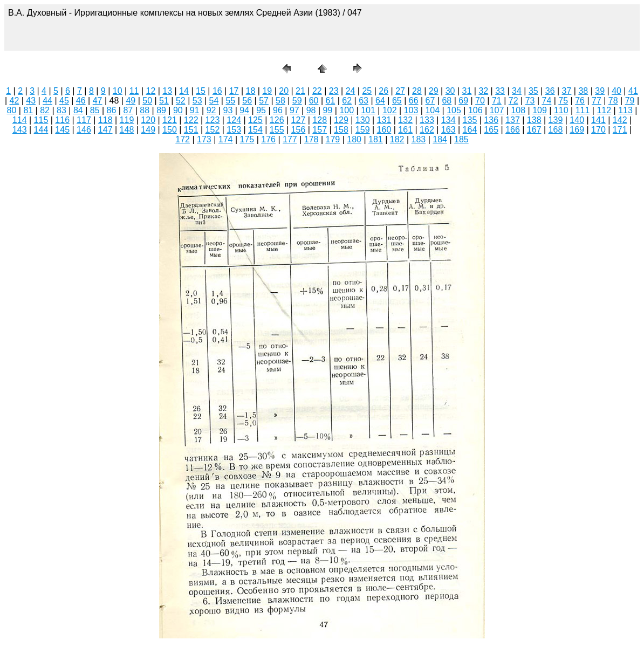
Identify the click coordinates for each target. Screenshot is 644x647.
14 (184, 91)
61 (331, 101)
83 (61, 110)
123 (213, 120)
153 (234, 130)
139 (556, 120)
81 (28, 110)
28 (417, 91)
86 (112, 110)
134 (448, 120)
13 (167, 91)
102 (390, 110)
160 (384, 130)
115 (41, 120)
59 (297, 101)
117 (84, 120)
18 (251, 91)
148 (127, 130)
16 (217, 91)
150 (170, 130)
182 (397, 139)
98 (311, 110)
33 (500, 91)
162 (427, 130)
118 (105, 120)
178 (311, 139)
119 (127, 120)
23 (334, 91)
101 (368, 110)
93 (228, 110)
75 (563, 101)
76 (580, 101)
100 (347, 110)
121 (170, 120)
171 (620, 130)
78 (613, 101)
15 (201, 91)
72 (513, 101)
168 (556, 130)
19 (267, 91)
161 (405, 130)
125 (255, 120)
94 (244, 110)
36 (550, 91)
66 (414, 101)
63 (364, 101)
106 (475, 110)
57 (264, 101)
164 (470, 130)
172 (183, 139)
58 (280, 101)
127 (299, 120)
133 (427, 120)
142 (620, 120)
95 (261, 110)
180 (354, 139)
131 (384, 120)
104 (432, 110)
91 (195, 110)
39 (600, 91)
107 (497, 110)
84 (78, 110)
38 (583, 91)
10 (118, 91)
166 (513, 130)
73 (530, 101)
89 (161, 110)
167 (534, 130)
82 (45, 110)
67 (430, 101)
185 (461, 139)
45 (64, 101)
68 (447, 101)
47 (98, 101)
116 (62, 120)
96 (278, 110)
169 (577, 130)
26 (383, 91)
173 (204, 139)
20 (284, 91)
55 (230, 101)
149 (148, 130)
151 (191, 130)
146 (84, 130)
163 (448, 130)
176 (268, 139)
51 (164, 101)
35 (533, 91)
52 (181, 101)
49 (131, 101)
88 (145, 110)
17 (234, 91)
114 (20, 120)
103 (411, 110)
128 (320, 120)
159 (363, 130)
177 (290, 139)
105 (454, 110)
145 (62, 130)
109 (540, 110)
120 (148, 120)
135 (470, 120)
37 (567, 91)
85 (95, 110)
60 (314, 101)
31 (467, 91)
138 (534, 120)
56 (247, 101)
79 (630, 101)
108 (518, 110)
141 (598, 120)
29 (434, 91)
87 (128, 110)
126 (277, 120)
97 (294, 110)
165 (491, 130)
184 (440, 139)
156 (299, 130)
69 (463, 101)
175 (247, 139)
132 (405, 120)
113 (625, 110)
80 (12, 110)
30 (450, 91)
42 (14, 101)
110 (561, 110)
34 (517, 91)
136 (491, 120)
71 (497, 101)
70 (480, 101)
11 (134, 91)
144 (41, 130)
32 (483, 91)
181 (376, 139)
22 (317, 91)
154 (255, 130)
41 (633, 91)
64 (380, 101)
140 (577, 120)
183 (419, 139)
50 (147, 101)
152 (213, 130)
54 (214, 101)
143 (20, 130)
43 (31, 101)
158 (341, 130)
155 (277, 130)
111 (583, 110)
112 (604, 110)
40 (616, 91)
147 (105, 130)
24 (351, 91)
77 (597, 101)
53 (197, 101)
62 (347, 101)
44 (47, 101)
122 (191, 120)
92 (211, 110)
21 (300, 91)
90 (178, 110)
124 (234, 120)
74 (546, 101)
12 (151, 91)
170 (598, 130)
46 (81, 101)
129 (341, 120)
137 (513, 120)
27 (400, 91)
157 (320, 130)
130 (363, 120)
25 (367, 91)
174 (226, 139)
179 (333, 139)
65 (397, 101)
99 (328, 110)
